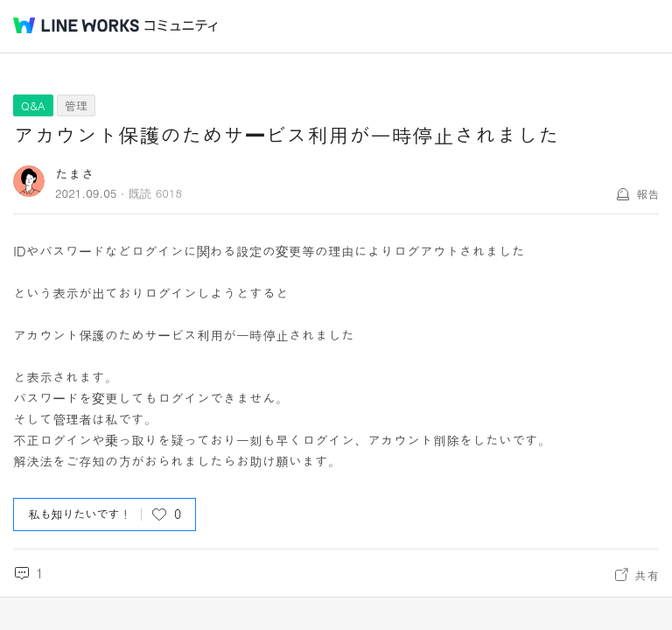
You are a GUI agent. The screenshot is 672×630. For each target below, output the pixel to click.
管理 (76, 105)
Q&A (33, 105)
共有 (647, 575)
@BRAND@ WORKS (76, 25)
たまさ (75, 174)
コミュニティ (181, 26)
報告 (647, 194)
